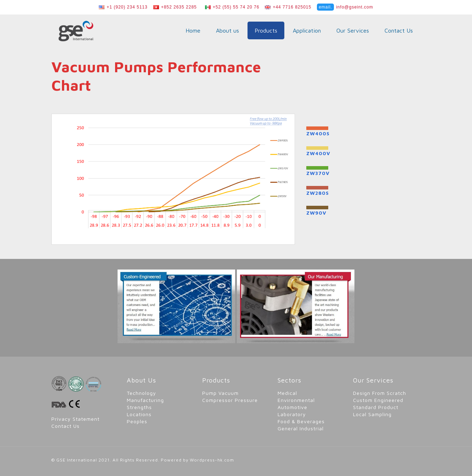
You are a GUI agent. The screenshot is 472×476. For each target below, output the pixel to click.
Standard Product (376, 407)
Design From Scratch (380, 393)
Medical (287, 393)
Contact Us (66, 426)
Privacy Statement (75, 419)
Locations (139, 414)
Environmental (296, 400)
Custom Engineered (378, 400)
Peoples (137, 421)
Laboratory (292, 414)
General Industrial (301, 428)
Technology (141, 393)
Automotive (292, 407)
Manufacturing (145, 400)
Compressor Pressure (230, 400)
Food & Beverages (301, 421)
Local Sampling (372, 414)
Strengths (139, 407)
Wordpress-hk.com (212, 460)
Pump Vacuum (220, 393)
